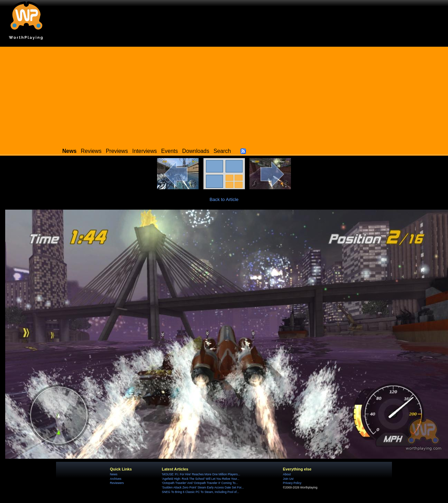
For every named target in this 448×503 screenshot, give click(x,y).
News (114, 474)
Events (170, 151)
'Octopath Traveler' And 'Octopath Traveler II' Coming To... (200, 483)
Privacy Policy (292, 483)
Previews (117, 151)
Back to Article (224, 199)
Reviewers (117, 483)
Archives (116, 479)
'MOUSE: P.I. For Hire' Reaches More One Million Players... (201, 474)
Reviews (91, 151)
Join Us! (288, 479)
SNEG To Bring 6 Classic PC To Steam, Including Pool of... (200, 492)
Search (222, 151)
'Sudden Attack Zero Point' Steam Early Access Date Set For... (203, 487)
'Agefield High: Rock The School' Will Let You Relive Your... (201, 479)
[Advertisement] (224, 95)
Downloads (196, 151)
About (287, 474)
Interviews (144, 151)
